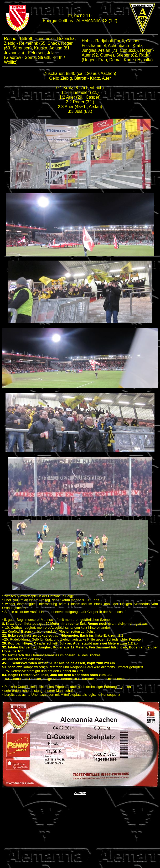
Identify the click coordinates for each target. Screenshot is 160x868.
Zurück (80, 793)
